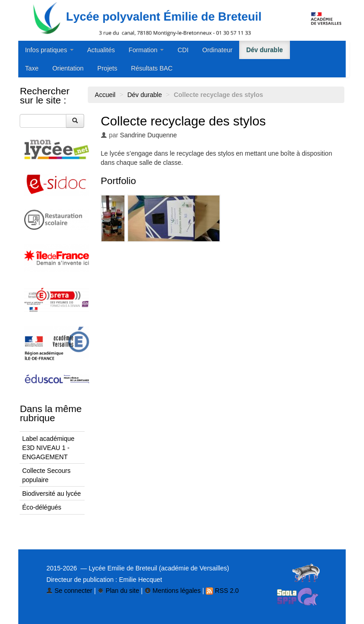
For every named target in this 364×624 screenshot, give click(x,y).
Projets (107, 68)
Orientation (68, 68)
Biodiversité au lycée (51, 494)
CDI (183, 50)
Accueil (105, 95)
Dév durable (264, 50)
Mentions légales (173, 591)
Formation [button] (146, 50)
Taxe (32, 68)
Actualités (101, 50)
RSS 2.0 (222, 591)
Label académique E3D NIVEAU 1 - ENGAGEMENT (48, 448)
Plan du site (118, 591)
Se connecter (69, 591)
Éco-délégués (42, 507)
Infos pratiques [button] (49, 50)
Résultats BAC (152, 68)
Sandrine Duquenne (148, 135)
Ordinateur (217, 50)
